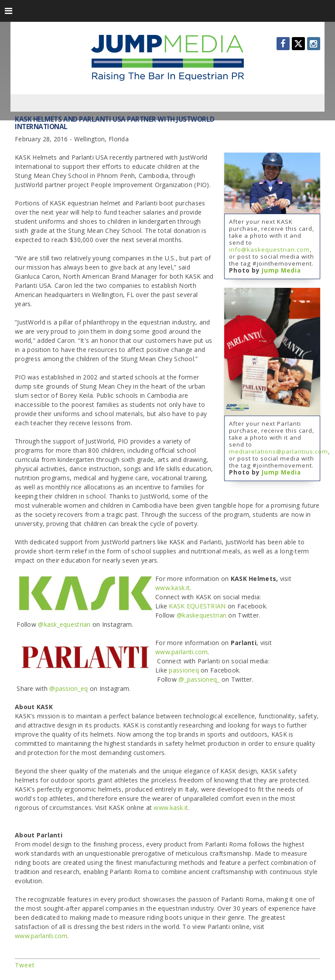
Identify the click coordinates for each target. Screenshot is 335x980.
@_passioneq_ (199, 679)
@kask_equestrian (65, 624)
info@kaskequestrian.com (269, 249)
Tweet (25, 965)
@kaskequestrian (202, 615)
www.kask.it (173, 588)
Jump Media (281, 270)
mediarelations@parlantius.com (279, 451)
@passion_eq (68, 688)
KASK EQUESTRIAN (197, 606)
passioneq (184, 670)
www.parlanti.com (181, 652)
